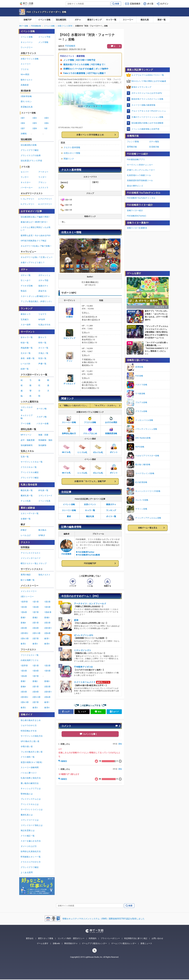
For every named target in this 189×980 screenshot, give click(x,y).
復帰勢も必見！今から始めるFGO (36, 235)
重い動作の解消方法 (30, 783)
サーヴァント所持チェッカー (140, 165)
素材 (69, 516)
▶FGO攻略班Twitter (85, 552)
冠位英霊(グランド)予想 (31, 161)
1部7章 (36, 612)
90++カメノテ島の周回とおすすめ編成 (149, 81)
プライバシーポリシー (110, 938)
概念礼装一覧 (27, 490)
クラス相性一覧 (28, 757)
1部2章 (47, 602)
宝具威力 (25, 319)
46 (98, 779)
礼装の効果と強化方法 (31, 778)
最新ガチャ (111, 504)
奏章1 (47, 639)
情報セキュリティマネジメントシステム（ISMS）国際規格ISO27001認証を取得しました (104, 919)
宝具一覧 (25, 457)
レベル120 (25, 364)
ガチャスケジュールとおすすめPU (147, 93)
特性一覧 (42, 343)
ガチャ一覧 (26, 275)
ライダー (42, 177)
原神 (76, 620)
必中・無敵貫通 (28, 440)
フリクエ (25, 69)
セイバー (25, 172)
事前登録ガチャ (71, 943)
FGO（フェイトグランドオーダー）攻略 (46, 12)
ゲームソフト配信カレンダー (124, 943)
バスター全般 (43, 424)
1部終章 (48, 612)
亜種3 (47, 618)
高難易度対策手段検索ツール (140, 180)
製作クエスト (27, 80)
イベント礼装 (44, 501)
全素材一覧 (26, 519)
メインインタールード (31, 558)
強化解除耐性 (27, 445)
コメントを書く (90, 734)
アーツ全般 (26, 424)
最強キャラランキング (141, 87)
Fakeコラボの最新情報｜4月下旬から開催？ (85, 73)
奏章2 (23, 644)
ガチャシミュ (44, 275)
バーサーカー (27, 188)
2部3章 (24, 628)
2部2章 (47, 623)
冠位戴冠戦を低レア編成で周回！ (36, 217)
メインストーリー (29, 591)
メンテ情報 (43, 42)
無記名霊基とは (28, 830)
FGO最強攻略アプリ (136, 159)
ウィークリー (27, 47)
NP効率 (42, 319)
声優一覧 (42, 364)
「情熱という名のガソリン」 (75, 405)
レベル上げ (26, 535)
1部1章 (36, 602)
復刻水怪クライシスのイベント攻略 (147, 99)
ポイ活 (150, 4)
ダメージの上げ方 (29, 846)
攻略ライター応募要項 (137, 228)
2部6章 (47, 633)
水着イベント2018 (65, 26)
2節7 (23, 128)
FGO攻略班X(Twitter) (137, 216)
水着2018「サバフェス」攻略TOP (90, 481)
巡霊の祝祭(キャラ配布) (31, 762)
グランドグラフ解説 (30, 150)
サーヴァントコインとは (32, 809)
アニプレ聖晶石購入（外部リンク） (37, 301)
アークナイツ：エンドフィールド (90, 604)
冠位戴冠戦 (61, 20)
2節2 (35, 118)
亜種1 (23, 618)
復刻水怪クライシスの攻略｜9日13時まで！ (85, 64)
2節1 (23, 118)
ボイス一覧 (111, 516)
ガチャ (78, 20)
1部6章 (24, 612)
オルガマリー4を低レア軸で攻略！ (36, 246)
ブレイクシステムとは (31, 799)
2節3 (46, 118)
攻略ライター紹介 (135, 210)
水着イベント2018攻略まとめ (90, 135)
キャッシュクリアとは (31, 788)
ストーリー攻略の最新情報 (143, 105)
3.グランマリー (28, 204)
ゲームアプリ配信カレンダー (94, 943)
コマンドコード (45, 496)
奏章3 (35, 644)
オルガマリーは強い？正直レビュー (37, 257)
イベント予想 (44, 37)
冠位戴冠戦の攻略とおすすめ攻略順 (147, 123)
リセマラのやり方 (29, 725)
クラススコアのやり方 (31, 862)
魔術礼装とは (27, 815)
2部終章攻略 (26, 96)
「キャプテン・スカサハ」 (105, 405)
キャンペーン (27, 42)
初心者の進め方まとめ (31, 720)
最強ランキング (94, 20)
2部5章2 (24, 633)
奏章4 (47, 644)
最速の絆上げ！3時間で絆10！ (34, 222)
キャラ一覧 (111, 20)
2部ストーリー (27, 597)
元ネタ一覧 (26, 353)
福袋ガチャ (43, 286)
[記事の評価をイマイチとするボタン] (73, 582)
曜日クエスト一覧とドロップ (34, 563)
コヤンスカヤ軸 (27, 409)
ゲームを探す (43, 943)
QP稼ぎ (42, 535)
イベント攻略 (44, 20)
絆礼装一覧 (43, 490)
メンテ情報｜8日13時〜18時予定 (79, 60)
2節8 (35, 128)
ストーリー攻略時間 (30, 767)
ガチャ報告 (154, 142)
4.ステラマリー (45, 204)
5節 (46, 128)
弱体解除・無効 (45, 440)
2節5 (35, 123)
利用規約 (93, 938)
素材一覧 (162, 20)
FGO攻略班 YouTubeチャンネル (141, 198)
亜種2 (35, 618)
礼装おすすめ (44, 325)
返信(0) (63, 761)
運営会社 (30, 938)
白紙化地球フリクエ (30, 660)
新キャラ (42, 337)
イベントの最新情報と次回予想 (145, 129)
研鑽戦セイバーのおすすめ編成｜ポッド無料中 (86, 69)
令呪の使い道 (27, 746)
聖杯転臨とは (27, 794)
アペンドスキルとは (30, 804)
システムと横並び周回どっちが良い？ (36, 229)
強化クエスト (44, 575)
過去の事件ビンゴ (135, 186)
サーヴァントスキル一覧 (32, 462)
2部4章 (36, 628)
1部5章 (47, 607)
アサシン (42, 182)
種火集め (42, 530)
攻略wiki (56, 943)
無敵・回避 (43, 435)
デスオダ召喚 (27, 286)
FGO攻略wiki (36, 26)
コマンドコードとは (30, 820)
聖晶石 (24, 291)
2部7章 (36, 639)
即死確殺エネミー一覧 (31, 857)
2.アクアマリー (45, 199)
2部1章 (36, 623)
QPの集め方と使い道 (30, 741)
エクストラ (43, 188)
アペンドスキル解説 (30, 472)
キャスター (26, 182)
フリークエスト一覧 (30, 655)
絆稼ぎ (24, 530)
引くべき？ (26, 280)
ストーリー (128, 20)
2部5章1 (48, 628)
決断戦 (24, 134)
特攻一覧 (25, 343)
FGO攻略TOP (90, 563)
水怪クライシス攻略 (30, 59)
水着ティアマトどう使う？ (33, 263)
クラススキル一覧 (29, 467)
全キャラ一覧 (27, 337)
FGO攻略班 (70, 46)
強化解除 (42, 445)
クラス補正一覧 (28, 836)
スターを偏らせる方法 (31, 841)
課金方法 (42, 291)
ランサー (25, 177)
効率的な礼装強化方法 (31, 851)
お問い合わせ (157, 938)
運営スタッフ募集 (46, 938)
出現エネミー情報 (72, 153)
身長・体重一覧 (28, 358)
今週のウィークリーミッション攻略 (147, 117)
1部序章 (24, 602)
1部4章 (36, 607)
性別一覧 (42, 358)
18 (98, 761)
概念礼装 (145, 20)
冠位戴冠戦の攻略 (29, 145)
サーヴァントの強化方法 (32, 736)
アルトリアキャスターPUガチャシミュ (149, 111)
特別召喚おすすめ (29, 731)
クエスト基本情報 (72, 147)
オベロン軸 (42, 409)
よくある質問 (27, 872)
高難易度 (25, 85)
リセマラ (42, 314)
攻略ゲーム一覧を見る (148, 528)
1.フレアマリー (28, 199)
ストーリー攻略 (69, 510)
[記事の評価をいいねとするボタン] (90, 582)
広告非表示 (135, 4)
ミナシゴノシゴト (83, 650)
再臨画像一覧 (27, 348)
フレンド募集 (133, 142)
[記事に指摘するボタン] (107, 582)
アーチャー (43, 172)
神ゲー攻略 (24, 26)
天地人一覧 (43, 353)
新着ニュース (146, 943)
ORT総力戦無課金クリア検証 (34, 241)
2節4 (23, 123)
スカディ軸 (42, 417)
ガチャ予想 (43, 280)
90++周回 (25, 74)
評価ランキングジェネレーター (141, 170)
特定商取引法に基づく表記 (136, 938)
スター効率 (26, 325)
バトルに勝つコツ (29, 773)
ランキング (111, 510)
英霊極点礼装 (27, 107)
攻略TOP (28, 20)
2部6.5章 (25, 639)
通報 (120, 744)
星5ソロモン (26, 102)
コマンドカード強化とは (32, 825)
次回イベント (90, 504)
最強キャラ (26, 314)
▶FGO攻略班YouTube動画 (88, 555)
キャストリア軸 (27, 417)
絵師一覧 (25, 369)
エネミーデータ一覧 (30, 513)
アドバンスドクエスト (31, 553)
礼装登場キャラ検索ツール (139, 175)
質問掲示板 (132, 147)
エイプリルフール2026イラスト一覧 (148, 75)
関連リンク (69, 159)
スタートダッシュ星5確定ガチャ (35, 296)
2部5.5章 (36, 633)
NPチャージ (26, 435)
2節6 (46, 123)
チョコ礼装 (26, 501)
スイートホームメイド (85, 682)
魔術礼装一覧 (27, 496)
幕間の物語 (26, 575)
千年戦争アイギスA (83, 667)
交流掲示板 (154, 147)
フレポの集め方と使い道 (32, 752)
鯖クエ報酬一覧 (28, 580)
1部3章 (24, 607)
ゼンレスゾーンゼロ (84, 635)
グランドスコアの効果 (31, 155)
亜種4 (23, 623)
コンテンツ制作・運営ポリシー (71, 938)
